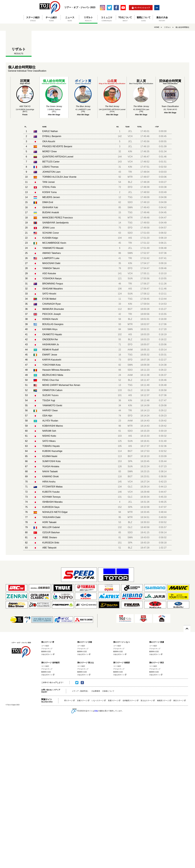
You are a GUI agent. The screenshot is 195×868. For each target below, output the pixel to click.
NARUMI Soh (49, 431)
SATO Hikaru (49, 441)
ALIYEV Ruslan (50, 421)
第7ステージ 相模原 (122, 663)
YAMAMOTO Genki (52, 405)
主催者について (108, 691)
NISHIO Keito (49, 436)
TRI (130, 172)
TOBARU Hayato (51, 446)
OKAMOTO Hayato (52, 334)
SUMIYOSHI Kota (51, 461)
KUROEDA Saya (51, 507)
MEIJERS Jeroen (51, 197)
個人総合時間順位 (182, 27)
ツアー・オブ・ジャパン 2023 (50, 8)
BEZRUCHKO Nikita (53, 375)
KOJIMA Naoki (50, 456)
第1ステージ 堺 (48, 642)
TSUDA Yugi (49, 400)
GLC (130, 390)
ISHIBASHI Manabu (52, 502)
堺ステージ (68, 701)
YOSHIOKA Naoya (52, 278)
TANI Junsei (48, 182)
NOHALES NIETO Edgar (55, 512)
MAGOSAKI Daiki (51, 263)
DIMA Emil (48, 202)
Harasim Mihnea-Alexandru (56, 370)
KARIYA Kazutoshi (52, 360)
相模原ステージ (163, 701)
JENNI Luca (48, 228)
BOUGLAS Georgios (53, 324)
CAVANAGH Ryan (52, 304)
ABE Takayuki (49, 548)
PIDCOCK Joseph (52, 314)
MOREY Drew (49, 151)
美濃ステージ (113, 701)
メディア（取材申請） (80, 691)
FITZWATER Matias (52, 487)
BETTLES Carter (51, 162)
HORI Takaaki (49, 522)
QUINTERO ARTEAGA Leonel (58, 157)
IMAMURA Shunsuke (53, 309)
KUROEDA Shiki (51, 543)
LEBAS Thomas (50, 167)
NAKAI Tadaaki (50, 471)
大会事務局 (96, 691)
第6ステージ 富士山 (86, 663)
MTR (130, 177)
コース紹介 (45, 646)
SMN (130, 207)
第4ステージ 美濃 (157, 642)
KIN (130, 151)
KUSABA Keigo (50, 238)
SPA (130, 461)
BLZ (130, 182)
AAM (130, 350)
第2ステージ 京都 (85, 642)
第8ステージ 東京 (157, 663)
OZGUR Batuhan (51, 532)
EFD (130, 187)
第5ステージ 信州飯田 (50, 663)
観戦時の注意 (46, 651)
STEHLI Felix (49, 187)
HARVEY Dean (50, 410)
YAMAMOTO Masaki (53, 248)
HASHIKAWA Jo (51, 344)
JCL (130, 131)
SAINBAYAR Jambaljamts (55, 223)
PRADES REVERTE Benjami (57, 146)
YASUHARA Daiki (51, 517)
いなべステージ (98, 701)
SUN (130, 278)
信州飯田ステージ (129, 701)
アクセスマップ (47, 649)
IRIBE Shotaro (50, 537)
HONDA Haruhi (50, 319)
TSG (130, 197)
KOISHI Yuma (49, 192)
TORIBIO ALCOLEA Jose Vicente (59, 177)
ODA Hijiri (47, 416)
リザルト (167, 27)
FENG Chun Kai (51, 380)
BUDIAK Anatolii (51, 212)
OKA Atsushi (49, 141)
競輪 (96, 711)
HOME (157, 27)
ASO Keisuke (49, 273)
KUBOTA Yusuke (51, 492)
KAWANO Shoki (50, 476)
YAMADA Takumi (51, 268)
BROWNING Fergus (53, 284)
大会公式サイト (47, 654)
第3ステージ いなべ (122, 642)
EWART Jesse (50, 355)
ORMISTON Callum (52, 390)
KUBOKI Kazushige (52, 451)
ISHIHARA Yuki (50, 207)
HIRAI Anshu (49, 482)
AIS (130, 238)
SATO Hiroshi (49, 294)
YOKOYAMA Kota (51, 365)
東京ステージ (179, 701)
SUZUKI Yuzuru (50, 395)
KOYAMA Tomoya (51, 497)
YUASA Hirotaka (51, 466)
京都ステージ (82, 701)
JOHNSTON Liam (51, 172)
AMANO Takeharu (52, 253)
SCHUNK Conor (51, 233)
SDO (130, 202)
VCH (130, 136)
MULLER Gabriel (51, 527)
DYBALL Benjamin (52, 136)
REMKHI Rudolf (50, 350)
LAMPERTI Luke (51, 258)
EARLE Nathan (50, 131)
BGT (130, 309)
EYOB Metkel (49, 299)
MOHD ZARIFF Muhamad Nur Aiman (61, 385)
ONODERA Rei (50, 339)
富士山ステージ (147, 701)
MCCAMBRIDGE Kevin (54, 243)
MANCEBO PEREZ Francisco (57, 218)
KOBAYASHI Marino (53, 426)
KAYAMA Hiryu (50, 329)
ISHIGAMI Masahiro (52, 289)
